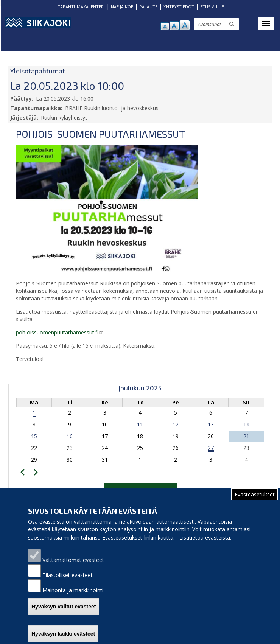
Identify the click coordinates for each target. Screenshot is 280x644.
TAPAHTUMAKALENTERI (81, 7)
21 (246, 436)
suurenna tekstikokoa (185, 25)
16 (70, 436)
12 (176, 424)
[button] (107, 209)
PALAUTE (148, 7)
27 (211, 448)
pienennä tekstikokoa (165, 26)
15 (34, 436)
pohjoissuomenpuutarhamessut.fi (60, 332)
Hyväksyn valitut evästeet (64, 614)
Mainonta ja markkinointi (73, 598)
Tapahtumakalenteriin (140, 490)
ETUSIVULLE (212, 7)
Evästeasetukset (255, 502)
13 (211, 424)
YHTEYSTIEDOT (179, 7)
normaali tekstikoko (174, 26)
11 (140, 424)
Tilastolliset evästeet (68, 583)
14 (246, 424)
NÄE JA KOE (122, 7)
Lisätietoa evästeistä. (205, 545)
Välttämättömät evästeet (73, 567)
